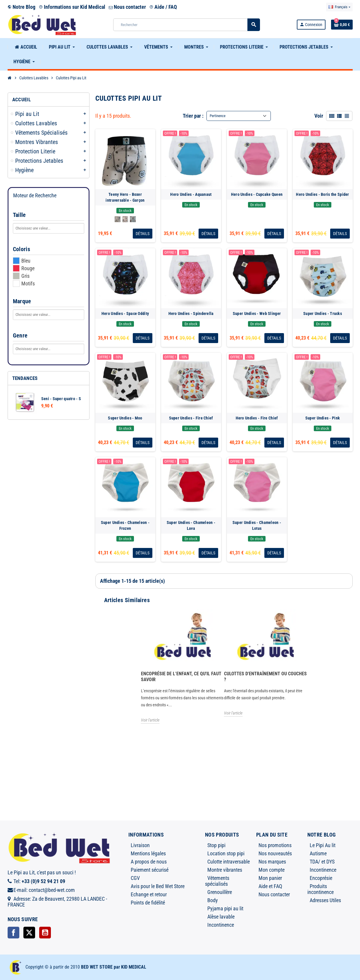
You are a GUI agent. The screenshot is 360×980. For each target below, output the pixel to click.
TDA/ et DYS (322, 862)
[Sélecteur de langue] (339, 7)
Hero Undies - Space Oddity (125, 313)
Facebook (13, 933)
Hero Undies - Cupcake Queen (257, 194)
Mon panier (270, 878)
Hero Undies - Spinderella (191, 313)
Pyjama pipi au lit (225, 908)
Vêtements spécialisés (217, 881)
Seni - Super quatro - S (61, 399)
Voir (319, 116)
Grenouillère (220, 892)
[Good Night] (118, 219)
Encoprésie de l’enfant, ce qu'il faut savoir (181, 677)
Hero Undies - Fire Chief (257, 418)
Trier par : (193, 116)
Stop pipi (216, 845)
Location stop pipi (226, 853)
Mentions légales (148, 853)
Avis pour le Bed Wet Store (158, 886)
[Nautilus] (125, 219)
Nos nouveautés (275, 853)
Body (213, 900)
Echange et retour (149, 894)
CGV (135, 878)
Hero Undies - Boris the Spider (322, 194)
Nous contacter (127, 7)
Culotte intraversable (229, 862)
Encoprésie (321, 878)
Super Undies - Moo (125, 418)
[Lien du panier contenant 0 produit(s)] (342, 25)
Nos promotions (275, 845)
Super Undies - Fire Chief (191, 418)
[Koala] (133, 219)
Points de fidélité (148, 903)
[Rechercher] (186, 25)
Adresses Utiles (325, 900)
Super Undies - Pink (323, 418)
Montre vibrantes (225, 870)
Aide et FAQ (270, 886)
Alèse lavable (221, 917)
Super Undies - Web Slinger (257, 313)
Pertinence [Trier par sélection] (218, 116)
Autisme (318, 853)
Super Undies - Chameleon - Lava (191, 525)
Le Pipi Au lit (323, 845)
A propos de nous (149, 862)
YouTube (45, 933)
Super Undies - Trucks (323, 313)
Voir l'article (150, 720)
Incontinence (221, 925)
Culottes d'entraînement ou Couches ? (265, 677)
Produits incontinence (321, 889)
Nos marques (272, 862)
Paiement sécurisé (150, 870)
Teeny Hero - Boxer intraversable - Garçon (125, 197)
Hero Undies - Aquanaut (191, 194)
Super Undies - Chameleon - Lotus (257, 525)
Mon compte (272, 870)
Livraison (140, 845)
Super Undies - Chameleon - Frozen (125, 525)
